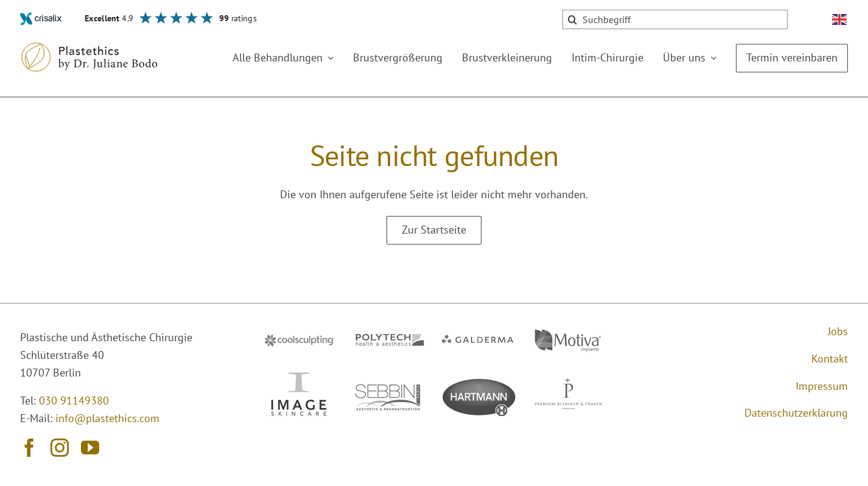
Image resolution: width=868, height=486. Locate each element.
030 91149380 (74, 401)
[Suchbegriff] (675, 19)
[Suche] (572, 19)
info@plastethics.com (107, 418)
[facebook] (29, 448)
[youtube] (90, 448)
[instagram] (60, 448)
